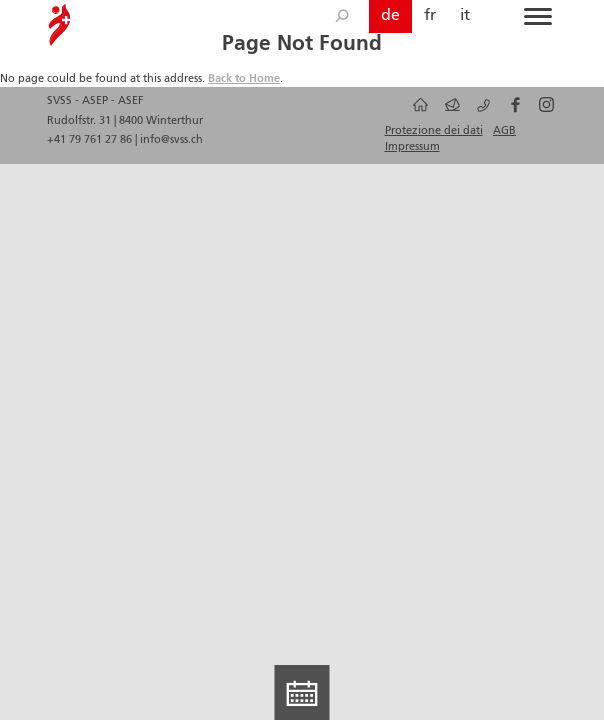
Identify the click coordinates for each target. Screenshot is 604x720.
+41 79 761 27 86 (91, 140)
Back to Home (244, 79)
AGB (504, 131)
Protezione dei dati (434, 131)
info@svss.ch (171, 140)
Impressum (412, 147)
